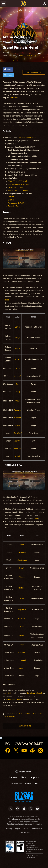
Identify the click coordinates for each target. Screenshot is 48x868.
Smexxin (22, 653)
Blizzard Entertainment (29, 55)
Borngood (22, 660)
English (11, 197)
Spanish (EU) (13, 206)
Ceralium (22, 619)
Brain (22, 626)
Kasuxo (17, 441)
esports (13, 714)
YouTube (9, 693)
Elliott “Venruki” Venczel (17, 181)
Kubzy (22, 568)
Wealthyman (22, 560)
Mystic (18, 359)
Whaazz (17, 418)
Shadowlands (9, 717)
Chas (17, 401)
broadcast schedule (35, 693)
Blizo (17, 384)
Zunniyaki (18, 410)
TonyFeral (18, 433)
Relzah (18, 456)
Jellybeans (22, 609)
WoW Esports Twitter (14, 699)
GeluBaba (17, 448)
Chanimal (22, 553)
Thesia (18, 425)
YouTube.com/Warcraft (28, 138)
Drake (22, 636)
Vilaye (18, 338)
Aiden (22, 668)
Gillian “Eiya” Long (15, 187)
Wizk (22, 599)
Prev (22, 645)
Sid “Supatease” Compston (19, 184)
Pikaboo (22, 577)
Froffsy (17, 392)
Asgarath (18, 376)
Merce (17, 348)
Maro (18, 369)
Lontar (18, 327)
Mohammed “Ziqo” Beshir (18, 191)
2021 (40, 714)
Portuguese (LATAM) (16, 203)
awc (21, 714)
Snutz (22, 545)
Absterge (22, 588)
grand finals (30, 714)
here (7, 300)
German (11, 200)
